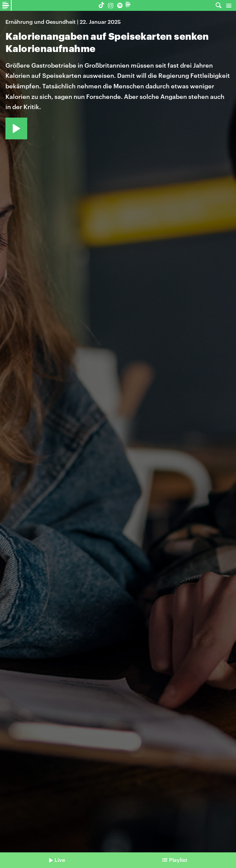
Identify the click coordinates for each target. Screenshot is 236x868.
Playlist (178, 860)
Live (60, 860)
